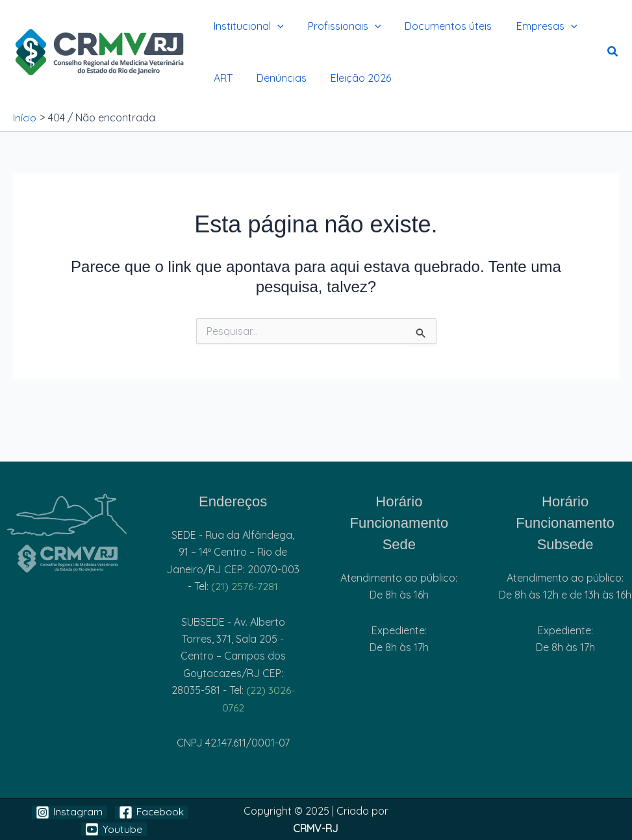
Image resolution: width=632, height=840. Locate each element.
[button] (613, 53)
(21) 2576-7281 (245, 586)
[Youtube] (114, 829)
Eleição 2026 (352, 78)
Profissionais (339, 26)
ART (221, 78)
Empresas (535, 26)
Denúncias (276, 78)
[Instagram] (69, 812)
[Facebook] (152, 812)
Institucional (247, 26)
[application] (275, 26)
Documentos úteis (440, 26)
